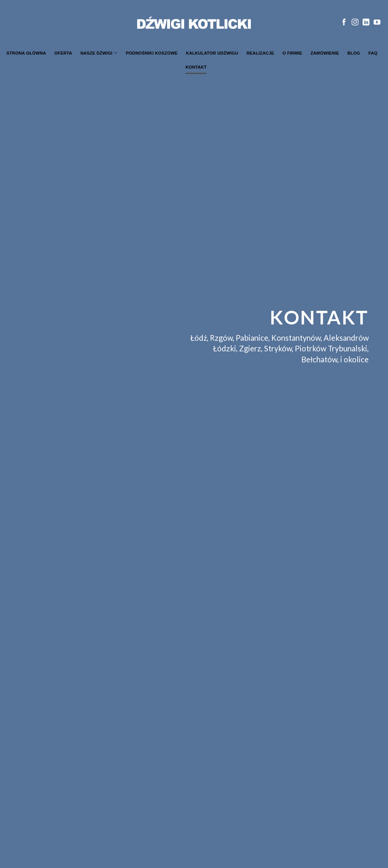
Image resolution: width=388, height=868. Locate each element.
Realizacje (260, 53)
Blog (354, 53)
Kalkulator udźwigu (212, 53)
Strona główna (26, 53)
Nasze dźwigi (99, 53)
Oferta (63, 53)
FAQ (373, 53)
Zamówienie (325, 53)
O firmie (293, 53)
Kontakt (196, 67)
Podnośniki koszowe (152, 53)
